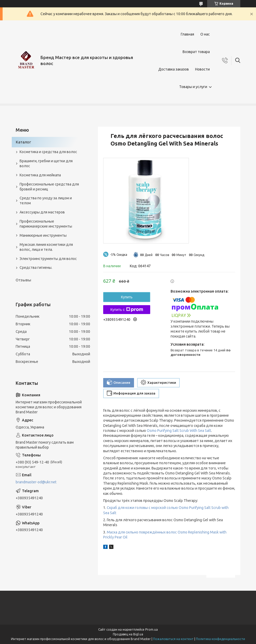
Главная (187, 34)
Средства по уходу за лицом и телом (46, 201)
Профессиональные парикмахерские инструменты (46, 224)
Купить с (127, 310)
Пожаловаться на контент (173, 639)
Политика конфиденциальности (220, 639)
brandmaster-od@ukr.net (36, 482)
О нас (205, 34)
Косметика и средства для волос (48, 152)
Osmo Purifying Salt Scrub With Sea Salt (179, 431)
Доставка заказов (174, 69)
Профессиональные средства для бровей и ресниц (49, 187)
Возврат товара (196, 52)
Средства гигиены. (36, 268)
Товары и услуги (193, 87)
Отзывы (23, 280)
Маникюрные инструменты (43, 235)
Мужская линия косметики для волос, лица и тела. (46, 247)
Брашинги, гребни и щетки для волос (46, 163)
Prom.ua (152, 630)
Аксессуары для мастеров (42, 212)
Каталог (23, 142)
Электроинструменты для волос (48, 259)
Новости (202, 69)
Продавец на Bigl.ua (128, 634)
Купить (127, 297)
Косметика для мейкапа (40, 175)
